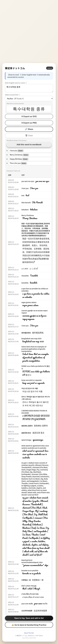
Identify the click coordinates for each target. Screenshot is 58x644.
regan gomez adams (29, 302)
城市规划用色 (26, 333)
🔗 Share (29, 129)
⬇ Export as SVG (29, 116)
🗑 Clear (29, 136)
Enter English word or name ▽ (16, 83)
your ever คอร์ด (27, 604)
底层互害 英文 (26, 433)
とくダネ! (25, 269)
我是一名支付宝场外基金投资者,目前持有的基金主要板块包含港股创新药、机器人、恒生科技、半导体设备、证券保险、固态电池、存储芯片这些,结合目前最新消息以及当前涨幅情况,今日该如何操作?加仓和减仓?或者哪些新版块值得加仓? (36, 230)
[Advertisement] (29, 32)
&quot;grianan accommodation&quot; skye (32, 561)
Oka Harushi (26, 203)
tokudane (25, 210)
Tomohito (25, 276)
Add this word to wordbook (29, 145)
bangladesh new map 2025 (31, 339)
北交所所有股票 (27, 611)
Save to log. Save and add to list (29, 618)
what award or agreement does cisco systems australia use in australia (35, 447)
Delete (20, 151)
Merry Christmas (28, 215)
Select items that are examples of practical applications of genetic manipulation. (34, 349)
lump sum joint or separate (32, 380)
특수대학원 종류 (29, 88)
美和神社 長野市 (27, 426)
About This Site (29, 633)
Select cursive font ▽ (12, 95)
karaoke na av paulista (30, 570)
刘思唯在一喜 (26, 580)
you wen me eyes (28, 181)
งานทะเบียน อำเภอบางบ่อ (30, 594)
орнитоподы (26, 440)
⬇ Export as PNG (29, 123)
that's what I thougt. (29, 586)
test (23, 195)
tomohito (25, 283)
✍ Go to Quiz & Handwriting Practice (29, 625)
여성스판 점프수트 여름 (30, 388)
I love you (25, 188)
